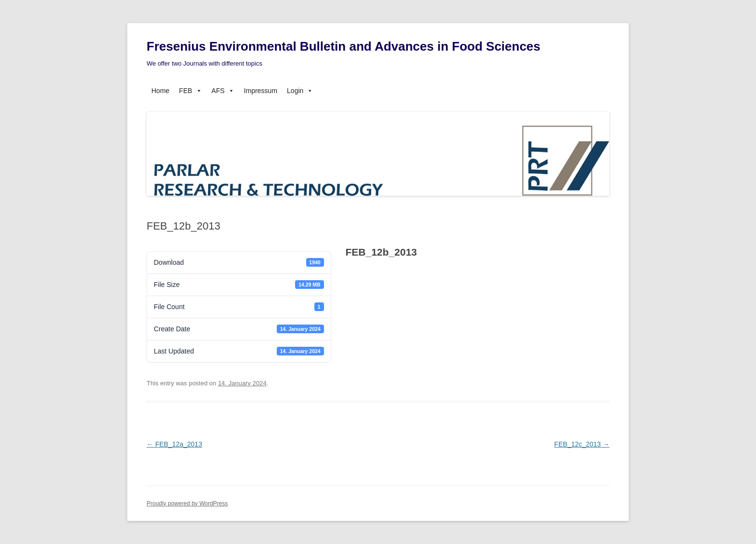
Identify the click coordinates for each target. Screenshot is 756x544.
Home (160, 91)
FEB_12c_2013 (582, 444)
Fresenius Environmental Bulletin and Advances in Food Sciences (344, 46)
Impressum (261, 91)
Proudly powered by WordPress (187, 503)
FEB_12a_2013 (174, 444)
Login (300, 91)
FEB (190, 91)
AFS (223, 91)
